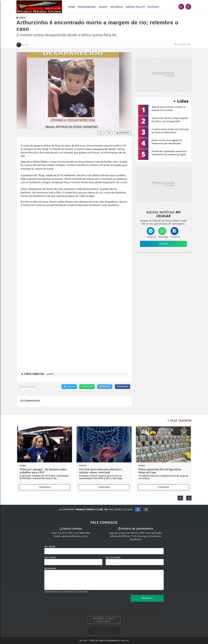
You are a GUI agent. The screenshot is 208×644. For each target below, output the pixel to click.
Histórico (117, 7)
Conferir (45, 487)
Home (71, 7)
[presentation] (64, 600)
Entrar (163, 244)
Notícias (153, 7)
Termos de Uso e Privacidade (104, 620)
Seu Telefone (113, 557)
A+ (109, 133)
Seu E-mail (50, 557)
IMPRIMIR (123, 133)
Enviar (147, 598)
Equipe (103, 7)
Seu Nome (50, 547)
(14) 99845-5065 (82, 533)
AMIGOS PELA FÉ (135, 7)
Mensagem (50, 568)
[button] (189, 498)
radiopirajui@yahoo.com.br (74, 536)
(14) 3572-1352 (65, 533)
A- (101, 133)
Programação (87, 7)
